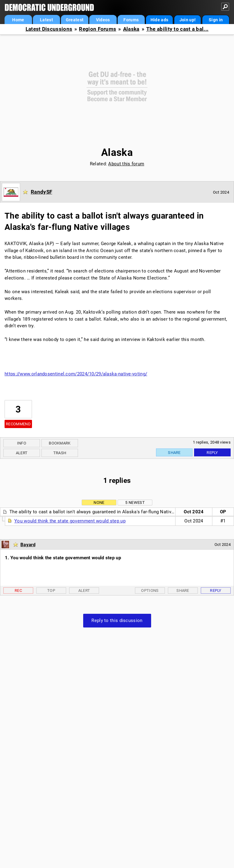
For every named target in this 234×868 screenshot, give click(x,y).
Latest (46, 20)
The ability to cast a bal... (177, 29)
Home (18, 20)
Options (150, 590)
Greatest (75, 20)
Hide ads (159, 20)
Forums (131, 20)
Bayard (28, 545)
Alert (22, 453)
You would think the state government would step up (70, 521)
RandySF (41, 192)
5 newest (135, 503)
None (99, 503)
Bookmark (60, 443)
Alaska (131, 29)
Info (22, 443)
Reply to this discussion (117, 620)
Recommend (18, 424)
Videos (103, 20)
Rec (18, 590)
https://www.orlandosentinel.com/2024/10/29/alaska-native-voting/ (76, 374)
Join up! (188, 20)
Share (174, 453)
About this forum (126, 164)
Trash (60, 453)
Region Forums (97, 29)
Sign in (216, 20)
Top (51, 590)
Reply (212, 453)
